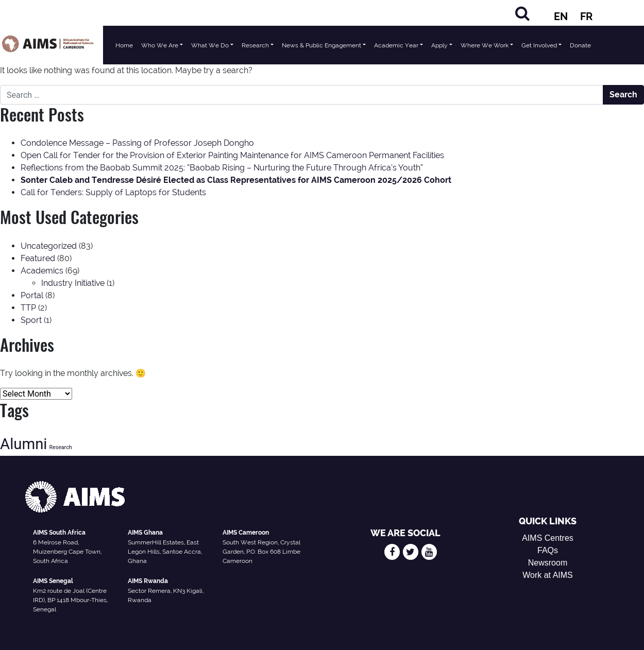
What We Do (210, 45)
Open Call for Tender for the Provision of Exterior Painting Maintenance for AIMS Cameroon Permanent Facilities (232, 155)
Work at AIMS (548, 575)
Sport (31, 320)
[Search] (522, 13)
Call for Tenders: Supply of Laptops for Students (113, 192)
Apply (439, 45)
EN (561, 16)
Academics (42, 271)
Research (255, 45)
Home (124, 45)
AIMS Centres (548, 538)
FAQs (548, 550)
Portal (32, 295)
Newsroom (548, 563)
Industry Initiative (73, 283)
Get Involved (539, 45)
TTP (28, 308)
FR (586, 16)
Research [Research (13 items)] (60, 447)
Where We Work (485, 45)
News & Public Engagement (321, 45)
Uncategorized (49, 246)
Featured (38, 258)
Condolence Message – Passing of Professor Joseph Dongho (137, 143)
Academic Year (396, 45)
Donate (580, 45)
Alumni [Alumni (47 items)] (23, 444)
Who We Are (160, 45)
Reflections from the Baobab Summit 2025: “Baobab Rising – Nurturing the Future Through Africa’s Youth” (222, 168)
